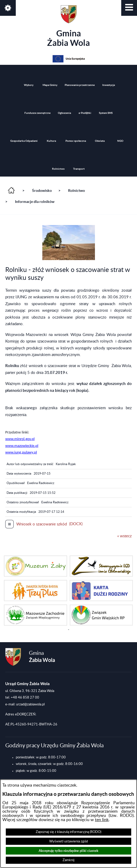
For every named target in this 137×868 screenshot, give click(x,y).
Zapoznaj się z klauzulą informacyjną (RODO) (68, 832)
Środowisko (42, 191)
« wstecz (125, 536)
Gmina (68, 26)
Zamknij (68, 860)
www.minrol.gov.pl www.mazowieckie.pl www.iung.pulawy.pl (22, 445)
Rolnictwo (77, 191)
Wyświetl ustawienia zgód (68, 841)
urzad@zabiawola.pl (30, 704)
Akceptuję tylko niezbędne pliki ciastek (68, 851)
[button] (129, 8)
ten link (102, 820)
